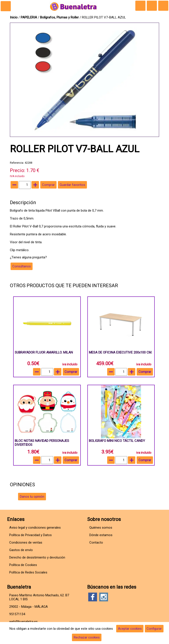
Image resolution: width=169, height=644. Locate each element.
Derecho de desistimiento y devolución (37, 557)
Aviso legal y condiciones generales (35, 528)
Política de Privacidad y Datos (30, 535)
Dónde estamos (101, 535)
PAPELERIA (29, 17)
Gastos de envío (21, 550)
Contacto (96, 542)
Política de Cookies (23, 565)
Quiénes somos (101, 528)
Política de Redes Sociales (28, 572)
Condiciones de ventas (26, 542)
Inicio (14, 17)
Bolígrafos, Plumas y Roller (59, 17)
